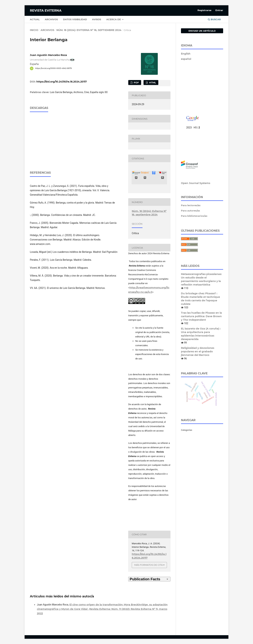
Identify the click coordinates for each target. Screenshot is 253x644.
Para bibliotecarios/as (194, 216)
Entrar (219, 10)
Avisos (97, 19)
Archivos (51, 19)
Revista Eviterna (46, 11)
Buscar (214, 19)
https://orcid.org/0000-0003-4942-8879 (53, 68)
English (186, 54)
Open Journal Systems (196, 183)
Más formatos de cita (148, 565)
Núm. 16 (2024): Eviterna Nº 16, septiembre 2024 (89, 30)
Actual (35, 19)
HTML (152, 83)
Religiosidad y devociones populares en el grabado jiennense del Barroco (198, 351)
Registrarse (204, 10)
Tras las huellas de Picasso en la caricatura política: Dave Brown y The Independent (201, 316)
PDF (136, 83)
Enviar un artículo (202, 31)
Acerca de (114, 19)
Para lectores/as (191, 205)
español (186, 59)
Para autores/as (190, 211)
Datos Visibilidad (75, 19)
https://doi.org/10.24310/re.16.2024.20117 (62, 82)
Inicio (34, 30)
